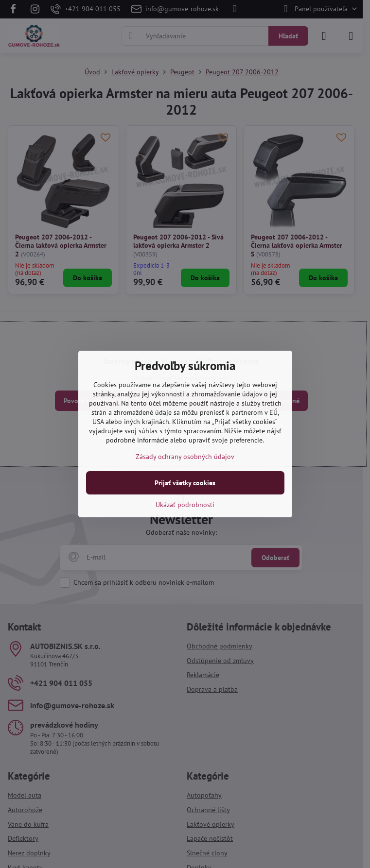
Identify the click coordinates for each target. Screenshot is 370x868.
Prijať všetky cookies (185, 483)
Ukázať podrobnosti (185, 505)
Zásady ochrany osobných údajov (185, 457)
